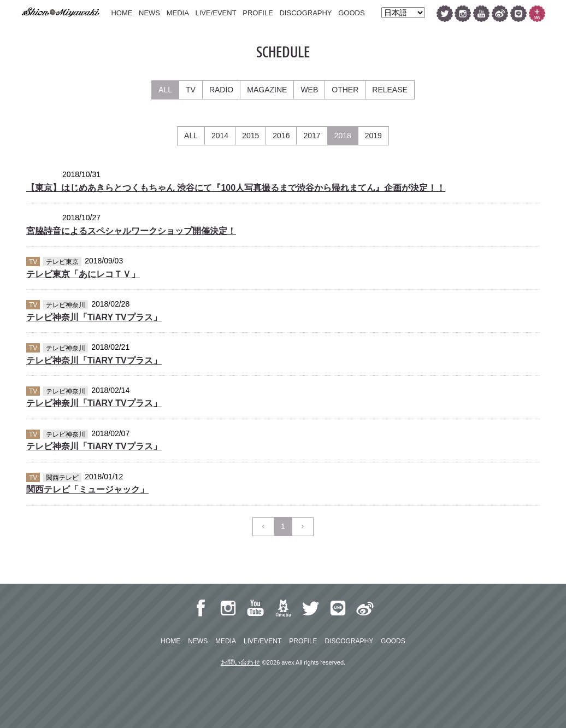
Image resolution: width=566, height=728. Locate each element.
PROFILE (258, 13)
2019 (373, 136)
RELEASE (390, 90)
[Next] (303, 527)
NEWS (149, 13)
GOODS (351, 13)
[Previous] (263, 527)
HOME (122, 13)
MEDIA (178, 13)
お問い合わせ (240, 662)
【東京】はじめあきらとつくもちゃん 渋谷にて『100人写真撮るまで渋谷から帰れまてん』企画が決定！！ (236, 188)
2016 (281, 136)
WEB (309, 90)
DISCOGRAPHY (305, 13)
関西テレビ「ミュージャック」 (87, 489)
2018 (343, 136)
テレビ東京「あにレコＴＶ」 (83, 274)
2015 (250, 136)
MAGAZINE (267, 90)
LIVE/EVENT (216, 13)
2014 (220, 136)
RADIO (221, 90)
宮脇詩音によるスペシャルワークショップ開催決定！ (131, 231)
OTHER (345, 90)
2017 (312, 136)
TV (191, 90)
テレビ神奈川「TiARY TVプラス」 (94, 317)
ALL (165, 90)
